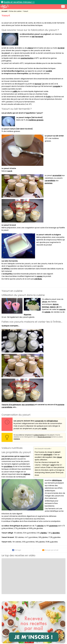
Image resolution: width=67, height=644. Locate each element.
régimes (27, 474)
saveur (40, 276)
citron (44, 302)
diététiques (57, 480)
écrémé (61, 48)
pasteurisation (27, 58)
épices (56, 304)
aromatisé (57, 175)
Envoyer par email (50, 550)
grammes (53, 526)
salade (47, 312)
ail (57, 307)
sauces (62, 309)
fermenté (39, 37)
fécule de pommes (44, 437)
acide (44, 429)
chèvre (30, 48)
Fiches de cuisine (15, 11)
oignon (53, 307)
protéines (8, 466)
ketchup (45, 307)
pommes (49, 183)
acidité (49, 71)
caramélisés (50, 181)
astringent (48, 455)
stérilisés (38, 279)
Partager (17, 550)
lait (33, 37)
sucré (10, 171)
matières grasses (36, 120)
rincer (59, 457)
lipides (44, 533)
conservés (39, 421)
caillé (15, 91)
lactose (38, 84)
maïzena (17, 439)
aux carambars (28, 405)
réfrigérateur (52, 421)
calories (40, 526)
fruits (48, 97)
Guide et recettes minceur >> (19, 2)
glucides (56, 533)
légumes (27, 315)
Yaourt (26, 11)
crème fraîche (39, 435)
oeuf (53, 465)
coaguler (57, 86)
